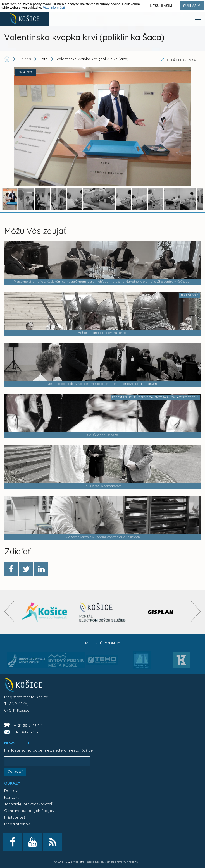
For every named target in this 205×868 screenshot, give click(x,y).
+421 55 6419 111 (28, 725)
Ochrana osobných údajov (29, 811)
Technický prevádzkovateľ (28, 804)
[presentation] (9, 611)
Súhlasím (192, 6)
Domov (11, 790)
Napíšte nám (26, 732)
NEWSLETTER (17, 743)
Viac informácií (54, 8)
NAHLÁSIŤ (25, 72)
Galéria (25, 59)
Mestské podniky (103, 643)
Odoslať (15, 771)
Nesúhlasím (161, 6)
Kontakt (11, 797)
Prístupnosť (15, 817)
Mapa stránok (17, 824)
